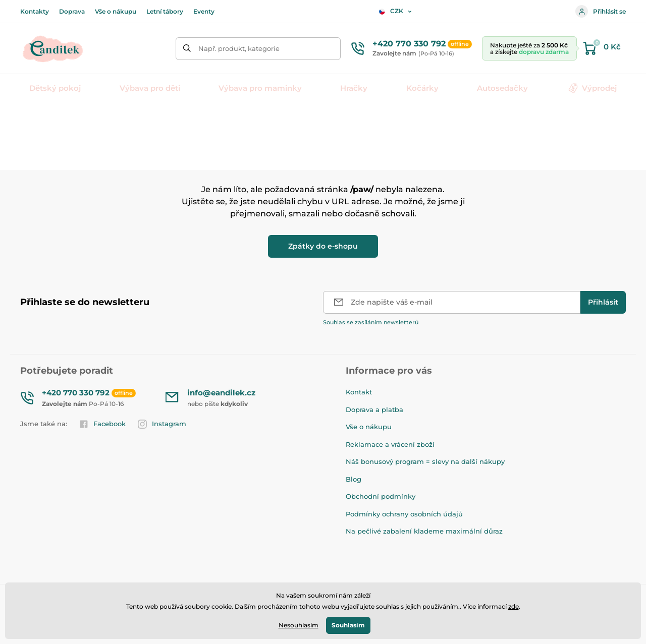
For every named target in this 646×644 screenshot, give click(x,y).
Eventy (204, 11)
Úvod (28, 119)
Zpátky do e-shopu (323, 246)
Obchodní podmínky (381, 496)
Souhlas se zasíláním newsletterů (371, 322)
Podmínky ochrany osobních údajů (404, 514)
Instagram (162, 424)
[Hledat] (187, 49)
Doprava (72, 11)
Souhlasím (348, 625)
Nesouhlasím (299, 625)
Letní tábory (165, 11)
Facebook (102, 424)
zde (514, 606)
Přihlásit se (601, 11)
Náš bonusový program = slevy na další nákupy (425, 461)
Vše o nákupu (116, 11)
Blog (354, 479)
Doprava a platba (374, 409)
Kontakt (359, 392)
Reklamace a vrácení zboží (390, 444)
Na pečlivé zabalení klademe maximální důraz (424, 531)
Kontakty (35, 11)
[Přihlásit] (603, 302)
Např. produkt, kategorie (239, 48)
